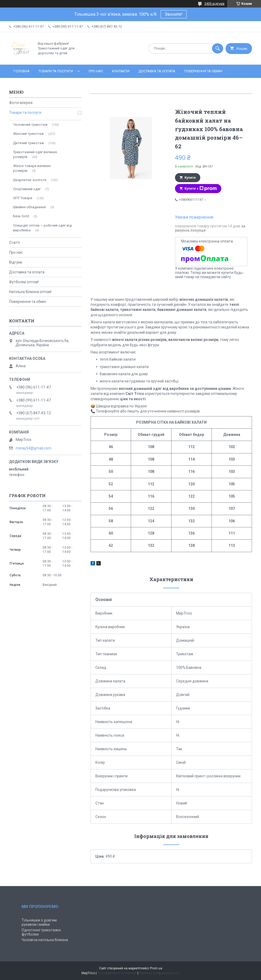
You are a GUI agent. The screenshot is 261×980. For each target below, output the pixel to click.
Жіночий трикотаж (28, 134)
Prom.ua (156, 968)
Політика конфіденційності (159, 973)
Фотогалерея (21, 103)
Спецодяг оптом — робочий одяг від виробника (42, 228)
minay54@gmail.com (34, 448)
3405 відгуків (214, 4)
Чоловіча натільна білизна (45, 940)
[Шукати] (218, 48)
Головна (22, 71)
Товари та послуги (56, 71)
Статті (15, 243)
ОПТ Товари (23, 198)
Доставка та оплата (157, 71)
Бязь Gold (21, 216)
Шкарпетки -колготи (30, 180)
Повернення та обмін (203, 71)
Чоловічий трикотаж (30, 125)
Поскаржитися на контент (117, 973)
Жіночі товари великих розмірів (32, 168)
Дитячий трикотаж (28, 143)
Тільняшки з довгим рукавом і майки (39, 922)
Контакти (121, 71)
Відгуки (16, 262)
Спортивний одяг (27, 189)
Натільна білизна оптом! (30, 292)
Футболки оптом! (24, 282)
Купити (190, 178)
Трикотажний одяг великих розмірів (35, 154)
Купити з (201, 189)
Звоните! (174, 14)
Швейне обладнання (29, 207)
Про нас (96, 71)
